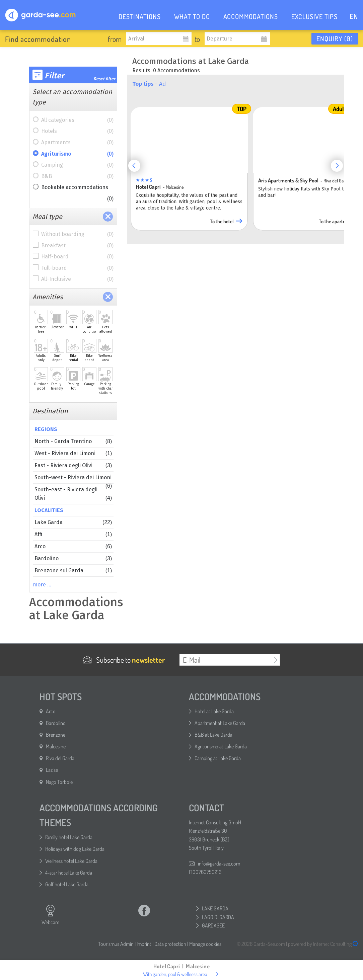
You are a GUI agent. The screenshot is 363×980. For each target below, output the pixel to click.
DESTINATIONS (140, 16)
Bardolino (73, 558)
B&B (77, 176)
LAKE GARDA (215, 908)
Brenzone (56, 735)
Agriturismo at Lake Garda (221, 746)
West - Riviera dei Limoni (73, 453)
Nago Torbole (59, 782)
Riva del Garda (60, 758)
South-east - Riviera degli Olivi (73, 494)
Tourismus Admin (116, 944)
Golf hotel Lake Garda (67, 884)
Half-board (77, 257)
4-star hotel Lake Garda (69, 873)
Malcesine (56, 746)
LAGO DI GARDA (218, 917)
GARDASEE (213, 925)
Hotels (77, 131)
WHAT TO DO (192, 16)
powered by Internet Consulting (323, 944)
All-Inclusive (77, 279)
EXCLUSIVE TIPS (314, 16)
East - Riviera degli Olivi (73, 465)
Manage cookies (205, 944)
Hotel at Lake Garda (214, 711)
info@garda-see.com (219, 864)
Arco (73, 546)
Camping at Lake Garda (218, 758)
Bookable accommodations (77, 189)
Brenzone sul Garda (73, 570)
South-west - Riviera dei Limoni (73, 479)
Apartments (77, 143)
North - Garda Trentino (73, 441)
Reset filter (104, 79)
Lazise (52, 770)
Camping (77, 165)
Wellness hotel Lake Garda (71, 861)
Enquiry (335, 38)
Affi (73, 534)
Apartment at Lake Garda (220, 723)
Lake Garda (73, 522)
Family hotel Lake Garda (69, 837)
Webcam (50, 915)
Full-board (77, 268)
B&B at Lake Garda (213, 735)
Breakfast (77, 246)
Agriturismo (77, 154)
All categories (77, 120)
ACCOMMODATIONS (251, 16)
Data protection (170, 944)
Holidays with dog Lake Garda (75, 849)
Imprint (144, 944)
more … (42, 585)
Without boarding (77, 234)
